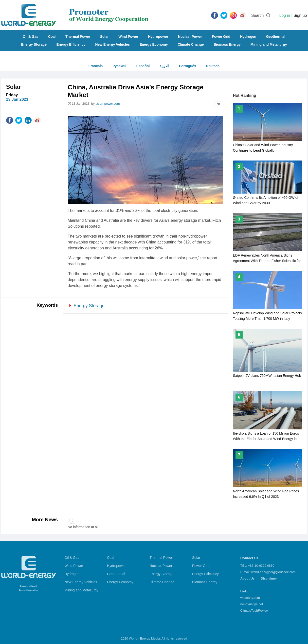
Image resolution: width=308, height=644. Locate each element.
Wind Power (128, 37)
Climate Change (191, 44)
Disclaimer (269, 578)
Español (143, 66)
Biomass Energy (227, 44)
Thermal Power (78, 37)
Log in (285, 15)
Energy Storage (34, 44)
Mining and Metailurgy (269, 44)
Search (258, 15)
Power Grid (221, 37)
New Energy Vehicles (112, 44)
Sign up (300, 15)
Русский (119, 66)
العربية (164, 66)
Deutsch (213, 66)
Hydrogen (248, 37)
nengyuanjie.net (252, 604)
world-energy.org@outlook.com (273, 572)
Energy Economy (154, 44)
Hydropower (158, 37)
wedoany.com (250, 598)
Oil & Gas (30, 37)
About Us (248, 578)
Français (96, 66)
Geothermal (276, 37)
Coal (52, 37)
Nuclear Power (190, 37)
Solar (104, 37)
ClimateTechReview (254, 611)
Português (188, 66)
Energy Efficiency (71, 44)
